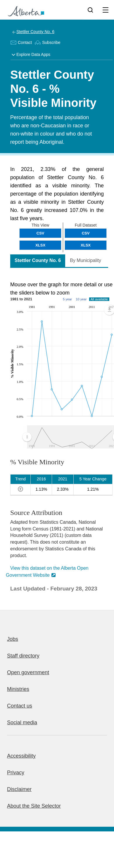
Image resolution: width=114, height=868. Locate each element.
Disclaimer (19, 789)
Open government (28, 672)
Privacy (16, 773)
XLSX (86, 245)
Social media (22, 723)
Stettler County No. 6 (35, 32)
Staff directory (23, 656)
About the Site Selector (34, 806)
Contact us (20, 706)
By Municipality (85, 260)
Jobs (13, 639)
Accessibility (21, 756)
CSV (86, 233)
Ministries (18, 689)
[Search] (90, 10)
